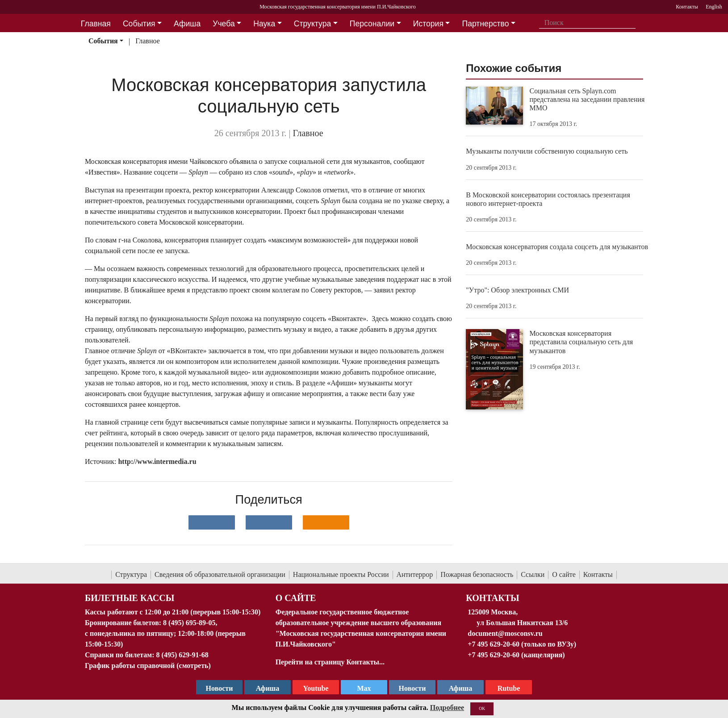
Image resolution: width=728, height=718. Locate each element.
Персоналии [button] (372, 24)
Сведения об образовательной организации (220, 574)
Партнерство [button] (486, 24)
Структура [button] (312, 24)
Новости (412, 688)
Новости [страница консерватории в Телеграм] (220, 688)
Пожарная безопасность (477, 574)
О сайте (564, 574)
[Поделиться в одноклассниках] (326, 522)
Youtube (316, 688)
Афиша (461, 688)
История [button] (428, 24)
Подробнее (447, 708)
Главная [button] (96, 24)
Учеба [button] (224, 24)
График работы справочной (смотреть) (148, 666)
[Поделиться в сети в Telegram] (269, 522)
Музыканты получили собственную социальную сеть (547, 151)
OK (482, 708)
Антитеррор (415, 574)
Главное (148, 41)
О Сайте (296, 598)
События (103, 41)
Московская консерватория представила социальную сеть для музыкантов (582, 342)
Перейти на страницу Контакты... (330, 662)
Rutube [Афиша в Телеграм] (509, 688)
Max (364, 688)
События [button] (139, 24)
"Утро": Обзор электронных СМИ (517, 290)
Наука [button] (264, 24)
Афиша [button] (187, 24)
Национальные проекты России (341, 574)
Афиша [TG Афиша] (268, 688)
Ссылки (533, 574)
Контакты (598, 574)
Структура (131, 574)
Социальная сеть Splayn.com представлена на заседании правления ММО (587, 99)
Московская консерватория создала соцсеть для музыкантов (557, 247)
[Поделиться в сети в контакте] (212, 522)
